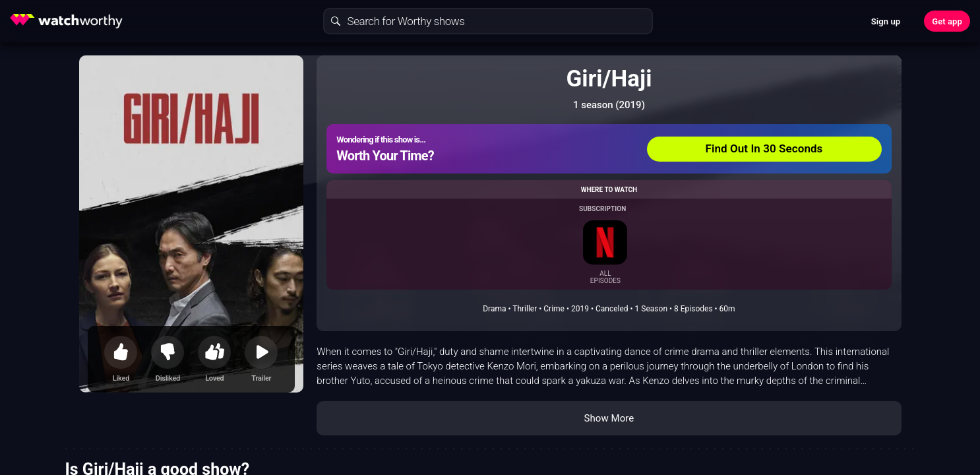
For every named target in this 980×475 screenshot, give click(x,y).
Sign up (886, 21)
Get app (947, 21)
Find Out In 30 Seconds (764, 148)
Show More (609, 418)
